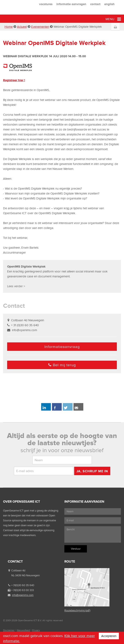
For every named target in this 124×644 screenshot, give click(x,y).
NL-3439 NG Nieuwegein (26, 575)
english (109, 4)
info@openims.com (24, 330)
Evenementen (40, 27)
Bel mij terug (62, 365)
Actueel (22, 27)
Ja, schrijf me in (92, 471)
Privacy (36, 630)
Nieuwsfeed (23, 630)
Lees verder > (16, 286)
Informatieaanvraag (62, 347)
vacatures (46, 4)
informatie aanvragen (71, 4)
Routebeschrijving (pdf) (77, 610)
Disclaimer (9, 630)
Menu (113, 19)
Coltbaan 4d (18, 570)
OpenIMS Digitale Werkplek (27, 266)
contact (95, 4)
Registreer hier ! (14, 80)
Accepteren (109, 636)
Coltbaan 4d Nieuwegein (28, 320)
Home (9, 27)
